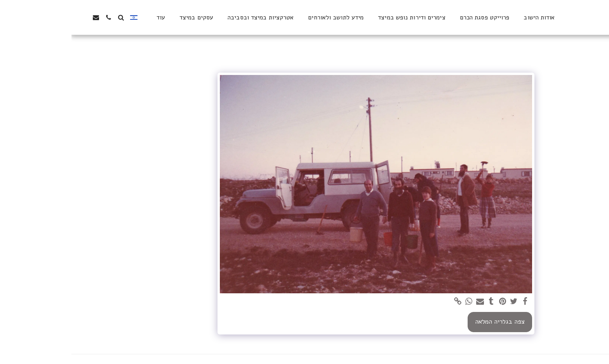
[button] (49, 17)
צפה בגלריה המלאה (428, 321)
